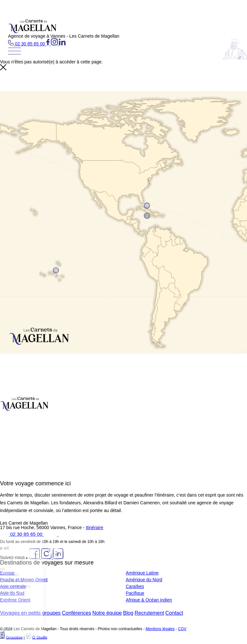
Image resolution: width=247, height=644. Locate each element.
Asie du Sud (12, 593)
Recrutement (150, 613)
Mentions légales (160, 629)
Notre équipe (107, 613)
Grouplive (14, 637)
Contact (174, 613)
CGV (182, 629)
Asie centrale (13, 586)
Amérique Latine (142, 573)
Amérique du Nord (144, 580)
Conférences (76, 613)
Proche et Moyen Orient (24, 580)
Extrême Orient (15, 600)
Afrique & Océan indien (149, 600)
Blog (128, 613)
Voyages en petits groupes (30, 613)
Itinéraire (95, 527)
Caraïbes (135, 586)
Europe (7, 573)
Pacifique (135, 593)
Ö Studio (40, 637)
